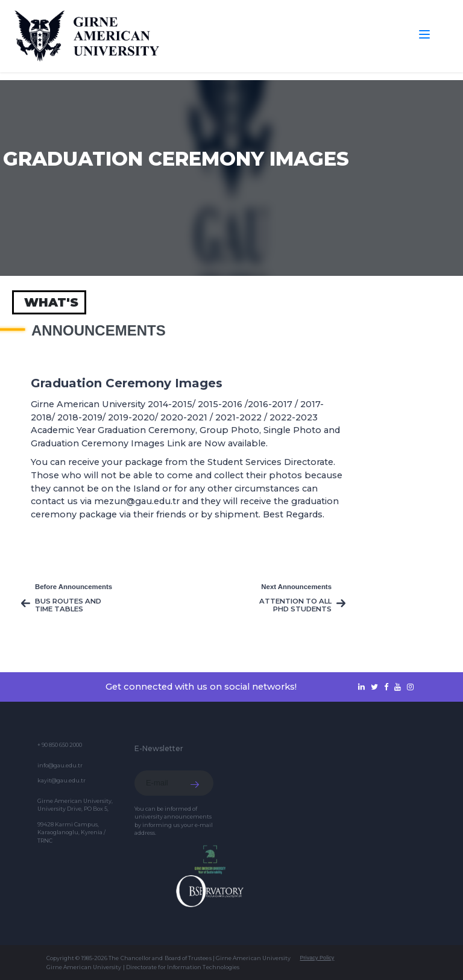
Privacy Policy (317, 958)
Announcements (99, 331)
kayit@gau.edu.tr (61, 780)
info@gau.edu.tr (60, 765)
